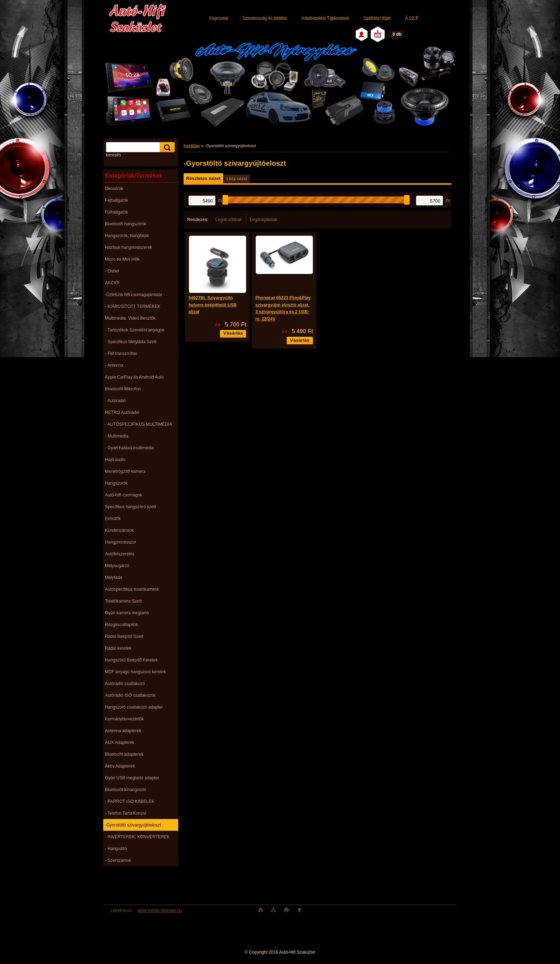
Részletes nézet (203, 178)
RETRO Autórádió (122, 413)
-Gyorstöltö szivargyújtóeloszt (133, 825)
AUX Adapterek (120, 743)
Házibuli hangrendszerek (129, 248)
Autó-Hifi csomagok (124, 495)
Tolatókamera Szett (123, 601)
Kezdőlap (192, 146)
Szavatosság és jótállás (264, 18)
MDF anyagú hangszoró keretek (136, 672)
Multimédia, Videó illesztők (130, 318)
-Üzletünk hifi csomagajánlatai (133, 295)
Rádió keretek (118, 648)
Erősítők (113, 519)
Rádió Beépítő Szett (124, 636)
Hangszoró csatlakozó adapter (134, 707)
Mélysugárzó (117, 566)
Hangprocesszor (121, 542)
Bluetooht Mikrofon (123, 389)
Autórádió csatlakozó (125, 684)
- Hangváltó (116, 849)
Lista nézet (237, 179)
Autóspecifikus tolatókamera (132, 589)
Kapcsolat (218, 18)
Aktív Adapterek (120, 766)
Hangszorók (116, 483)
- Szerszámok (118, 860)
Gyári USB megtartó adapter (132, 778)
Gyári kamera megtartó (127, 613)
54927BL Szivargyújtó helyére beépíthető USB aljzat (213, 305)
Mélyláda (114, 578)
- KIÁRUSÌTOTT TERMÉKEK (133, 306)
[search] (166, 147)
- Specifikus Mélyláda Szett (131, 342)
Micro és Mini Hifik (122, 259)
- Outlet (112, 271)
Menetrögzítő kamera (125, 471)
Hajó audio (115, 460)
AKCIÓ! (112, 283)
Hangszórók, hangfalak (127, 236)
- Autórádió (115, 401)
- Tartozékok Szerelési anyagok (135, 330)
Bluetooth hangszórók (126, 224)
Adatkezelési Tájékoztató (325, 18)
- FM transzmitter (121, 354)
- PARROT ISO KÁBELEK (130, 801)
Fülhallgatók (117, 212)
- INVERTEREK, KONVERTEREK (137, 837)
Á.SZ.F (411, 18)
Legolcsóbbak (229, 220)
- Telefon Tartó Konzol (126, 813)
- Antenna (114, 365)
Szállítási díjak (377, 18)
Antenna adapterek (123, 731)
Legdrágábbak (264, 220)
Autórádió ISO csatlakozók (130, 695)
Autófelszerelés (120, 554)
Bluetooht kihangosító (126, 790)
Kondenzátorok (119, 530)
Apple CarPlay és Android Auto (134, 377)
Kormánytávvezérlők (124, 719)
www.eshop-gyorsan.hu (160, 910)
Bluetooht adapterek (124, 754)
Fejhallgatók (117, 200)
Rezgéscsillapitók (122, 625)
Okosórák (114, 189)
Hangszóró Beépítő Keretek (131, 660)
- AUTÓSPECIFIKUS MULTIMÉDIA (139, 424)
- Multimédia (117, 436)
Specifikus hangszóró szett (131, 507)
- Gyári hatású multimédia (129, 448)
